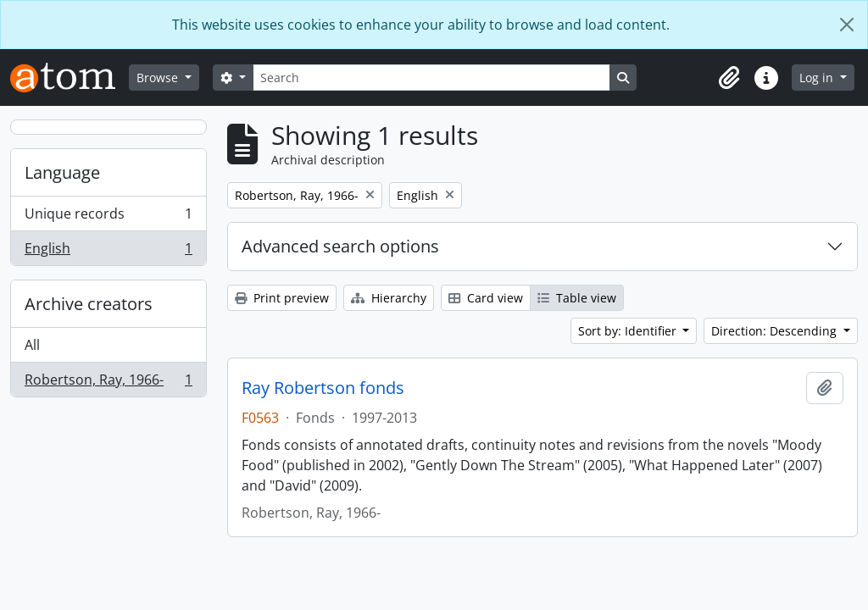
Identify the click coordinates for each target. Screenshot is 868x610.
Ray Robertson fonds (323, 388)
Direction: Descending (776, 331)
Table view (577, 298)
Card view (486, 298)
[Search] (431, 78)
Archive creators (89, 304)
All (32, 345)
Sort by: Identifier (629, 331)
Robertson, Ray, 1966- (108, 383)
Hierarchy (389, 298)
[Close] (847, 25)
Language (62, 172)
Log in (818, 78)
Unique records (108, 217)
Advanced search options (340, 246)
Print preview (282, 298)
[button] (729, 78)
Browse (159, 78)
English (108, 252)
